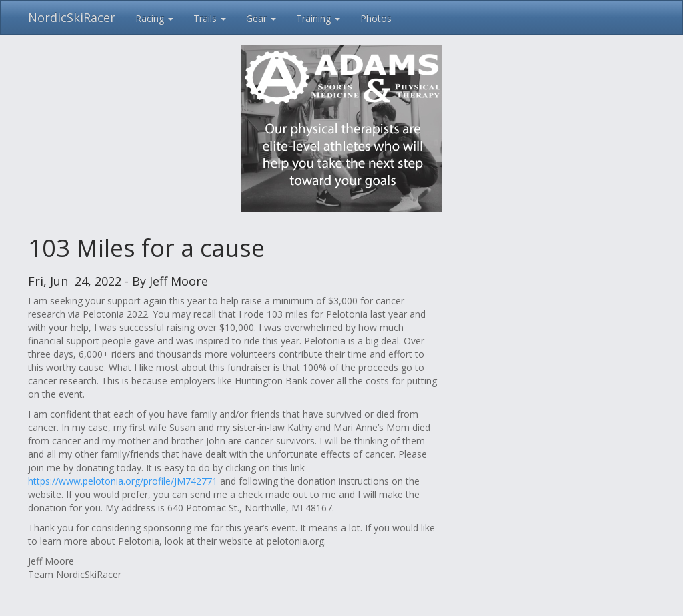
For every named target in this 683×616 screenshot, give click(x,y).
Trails (210, 18)
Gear (261, 18)
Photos (376, 18)
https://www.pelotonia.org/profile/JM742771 (123, 481)
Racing (154, 18)
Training (318, 18)
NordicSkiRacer (72, 17)
